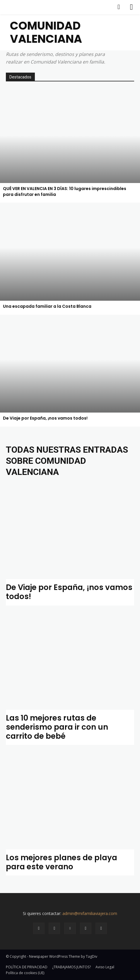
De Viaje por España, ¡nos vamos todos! (69, 592)
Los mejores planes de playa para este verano (62, 862)
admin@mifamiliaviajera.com (90, 913)
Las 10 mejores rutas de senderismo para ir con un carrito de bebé (57, 727)
